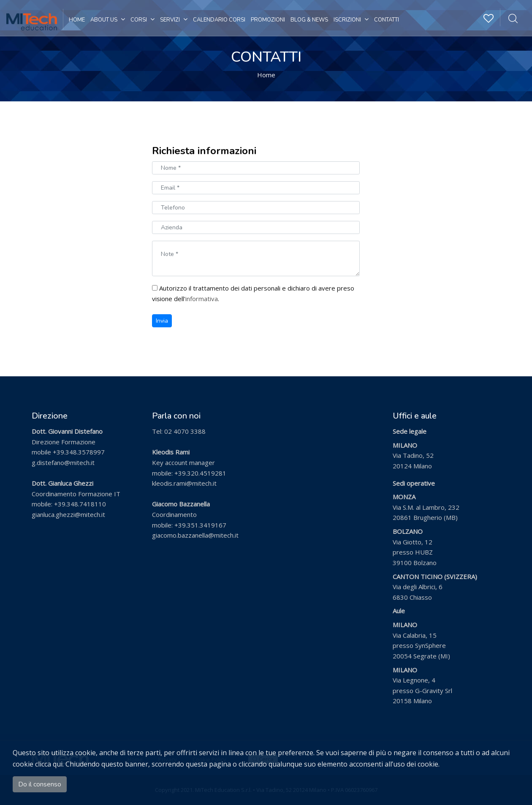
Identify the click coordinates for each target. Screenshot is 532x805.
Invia (162, 321)
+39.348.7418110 (80, 504)
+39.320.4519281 (200, 473)
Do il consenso (40, 784)
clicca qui (49, 764)
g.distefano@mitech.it (63, 462)
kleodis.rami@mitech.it (184, 483)
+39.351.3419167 (200, 525)
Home (266, 75)
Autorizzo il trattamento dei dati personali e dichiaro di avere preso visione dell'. (253, 293)
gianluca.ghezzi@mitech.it (68, 514)
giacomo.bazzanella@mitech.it (195, 535)
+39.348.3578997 (79, 452)
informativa (202, 299)
